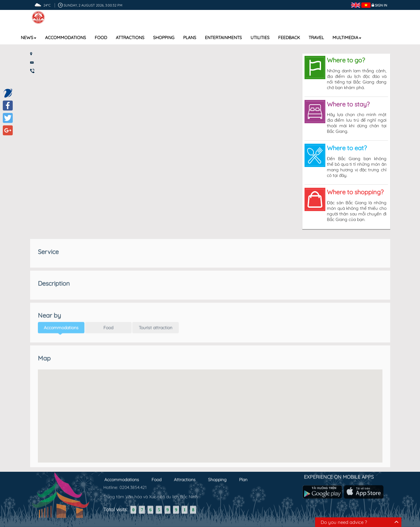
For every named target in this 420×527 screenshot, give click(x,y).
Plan (243, 478)
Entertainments (223, 38)
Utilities (260, 38)
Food (101, 38)
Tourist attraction (156, 325)
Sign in (381, 5)
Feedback (289, 38)
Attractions (130, 38)
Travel (316, 38)
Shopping (164, 38)
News (29, 38)
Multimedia (347, 38)
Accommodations (65, 38)
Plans (190, 38)
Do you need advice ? (344, 522)
